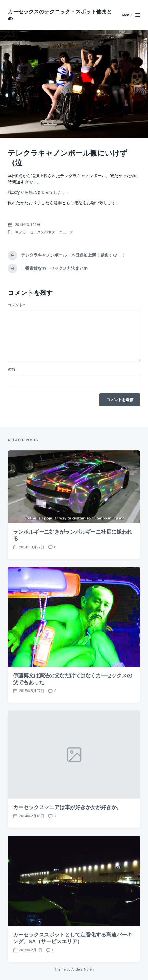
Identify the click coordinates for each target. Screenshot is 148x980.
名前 (11, 370)
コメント (16, 305)
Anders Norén (82, 969)
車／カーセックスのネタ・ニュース (44, 232)
